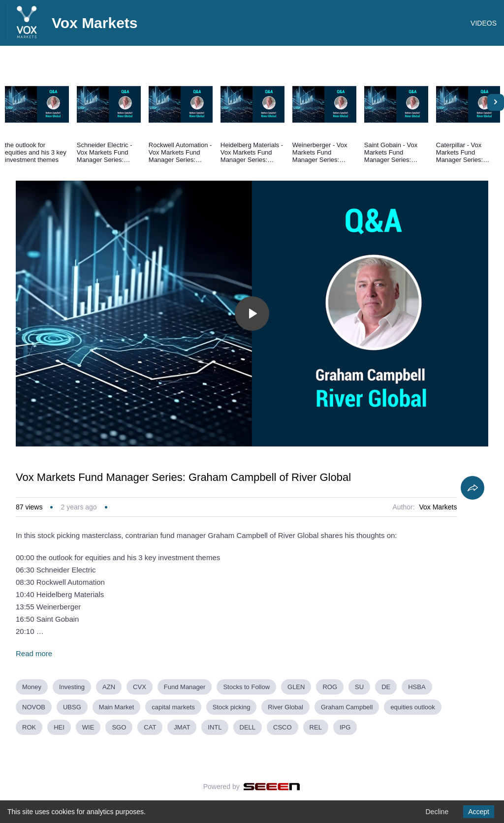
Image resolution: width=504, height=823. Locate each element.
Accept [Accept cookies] (479, 812)
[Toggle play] (252, 314)
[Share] (472, 488)
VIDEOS (484, 23)
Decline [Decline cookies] (437, 812)
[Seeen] (272, 787)
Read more (34, 653)
